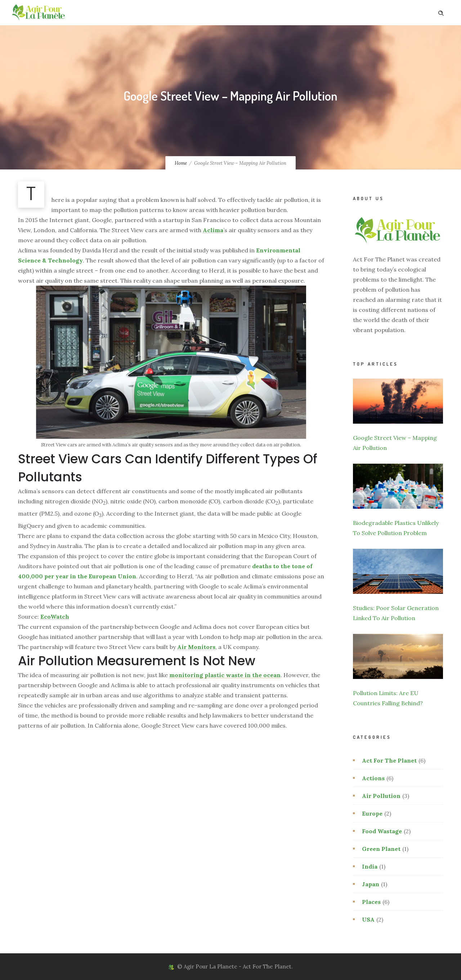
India (370, 866)
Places (371, 902)
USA (368, 919)
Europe (372, 813)
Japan (371, 884)
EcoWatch (55, 617)
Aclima (213, 230)
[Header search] (441, 12)
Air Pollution (381, 796)
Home (181, 163)
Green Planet (381, 849)
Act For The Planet (389, 760)
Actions (373, 778)
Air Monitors (196, 647)
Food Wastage (382, 831)
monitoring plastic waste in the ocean (225, 675)
